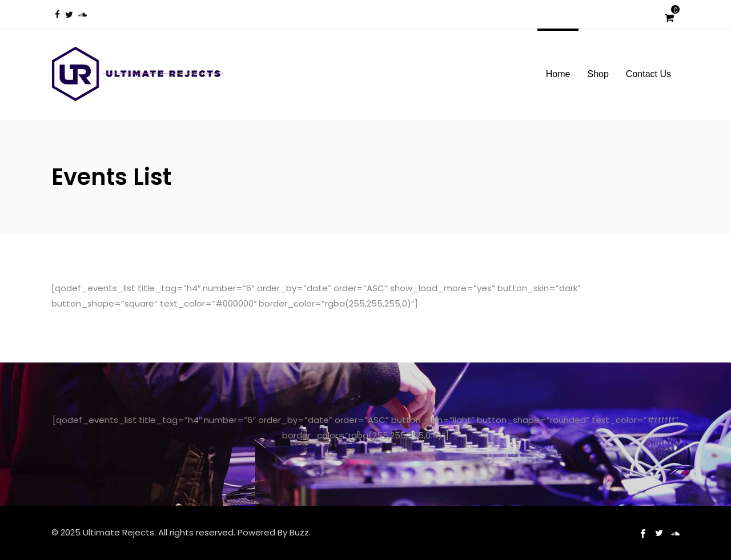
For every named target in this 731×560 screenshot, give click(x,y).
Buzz (299, 532)
